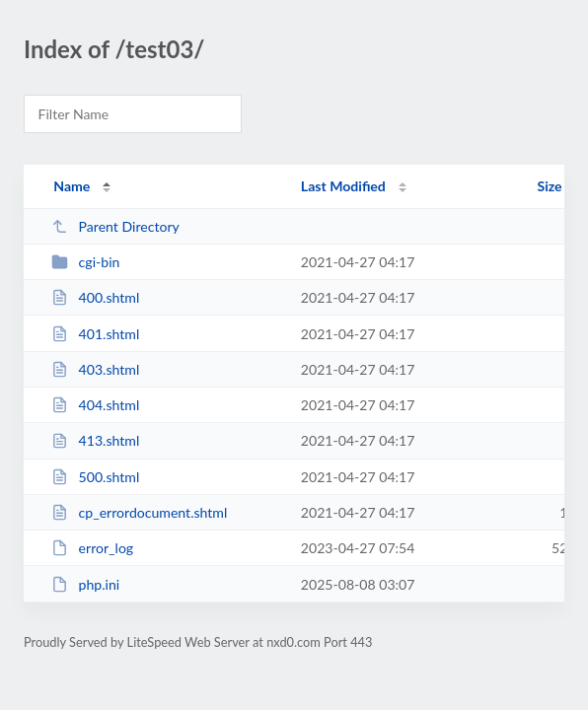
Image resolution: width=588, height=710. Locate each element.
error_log (92, 548)
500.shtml (95, 477)
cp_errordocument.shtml (139, 512)
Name (72, 186)
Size (550, 186)
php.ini (85, 584)
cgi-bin (85, 262)
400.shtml (95, 297)
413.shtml (95, 440)
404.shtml (95, 405)
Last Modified (343, 186)
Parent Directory (115, 226)
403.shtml (95, 369)
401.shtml (95, 334)
